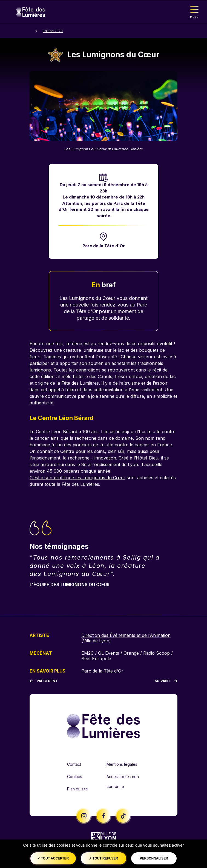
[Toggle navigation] (194, 12)
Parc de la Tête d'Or (104, 246)
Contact (74, 764)
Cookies (75, 777)
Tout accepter (53, 858)
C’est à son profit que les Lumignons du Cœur (77, 478)
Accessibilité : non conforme (123, 782)
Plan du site (77, 789)
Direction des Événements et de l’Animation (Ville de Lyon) (126, 638)
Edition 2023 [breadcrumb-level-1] (53, 31)
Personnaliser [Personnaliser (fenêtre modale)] (154, 858)
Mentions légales (122, 764)
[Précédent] (44, 681)
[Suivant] (166, 681)
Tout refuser (104, 858)
